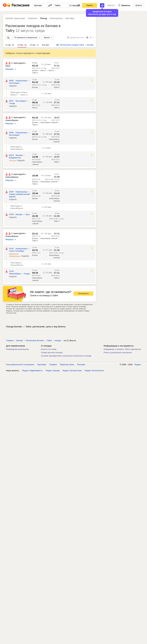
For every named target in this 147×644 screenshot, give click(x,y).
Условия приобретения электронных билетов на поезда (66, 356)
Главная (10, 340)
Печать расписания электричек (118, 352)
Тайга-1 (57, 108)
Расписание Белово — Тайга (39, 340)
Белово (35, 87)
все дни (45, 45)
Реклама (81, 365)
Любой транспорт (15, 18)
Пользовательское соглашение (20, 365)
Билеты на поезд (49, 349)
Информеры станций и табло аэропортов (122, 349)
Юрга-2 (57, 87)
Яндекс (138, 365)
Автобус (70, 18)
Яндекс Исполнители (94, 371)
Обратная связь (67, 365)
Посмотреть (83, 293)
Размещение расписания (17, 349)
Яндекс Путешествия (72, 371)
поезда (58, 340)
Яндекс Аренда (53, 371)
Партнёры (42, 365)
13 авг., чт (34, 45)
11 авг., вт (10, 45)
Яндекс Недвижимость (32, 371)
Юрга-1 (35, 108)
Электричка (56, 18)
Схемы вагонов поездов (52, 352)
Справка (53, 365)
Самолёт (33, 18)
